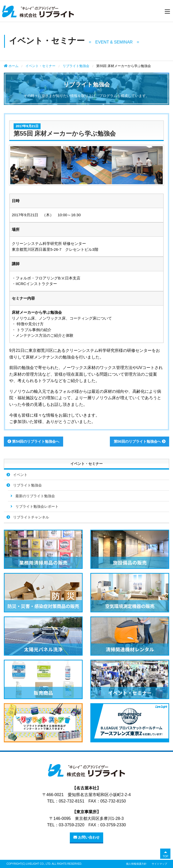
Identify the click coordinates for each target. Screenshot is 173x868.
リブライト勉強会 (76, 66)
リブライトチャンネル (31, 517)
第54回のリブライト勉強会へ (33, 441)
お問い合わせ (86, 837)
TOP (166, 856)
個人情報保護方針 (136, 864)
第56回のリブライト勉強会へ (140, 441)
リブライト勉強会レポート (37, 506)
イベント (20, 475)
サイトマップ (159, 864)
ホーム (11, 66)
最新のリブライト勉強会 (35, 496)
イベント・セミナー (40, 66)
